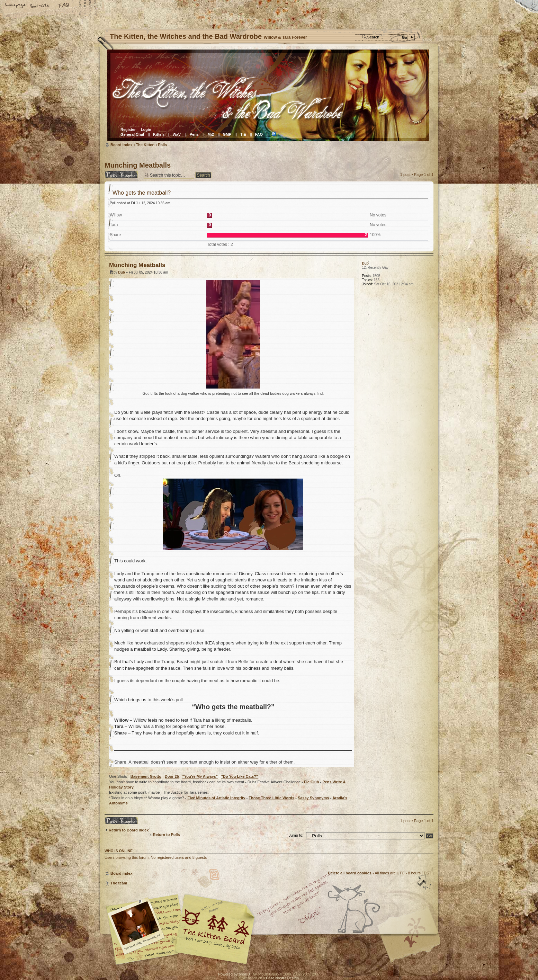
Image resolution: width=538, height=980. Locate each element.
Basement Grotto (146, 776)
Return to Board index (129, 830)
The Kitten (145, 145)
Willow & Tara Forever (215, 927)
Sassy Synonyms (313, 798)
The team (119, 883)
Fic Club (311, 782)
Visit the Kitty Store (413, 945)
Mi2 (211, 134)
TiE (243, 134)
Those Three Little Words (271, 798)
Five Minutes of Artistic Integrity (216, 798)
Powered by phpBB (234, 974)
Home (16, 6)
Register (128, 130)
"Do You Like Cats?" (240, 776)
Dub (121, 272)
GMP (227, 134)
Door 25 (172, 776)
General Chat (132, 134)
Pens (194, 134)
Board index (268, 95)
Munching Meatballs (138, 165)
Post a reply (122, 174)
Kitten (158, 134)
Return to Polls (167, 835)
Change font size (40, 6)
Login (146, 130)
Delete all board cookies (350, 873)
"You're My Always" (200, 776)
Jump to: (296, 835)
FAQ (64, 6)
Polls (162, 145)
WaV (177, 134)
